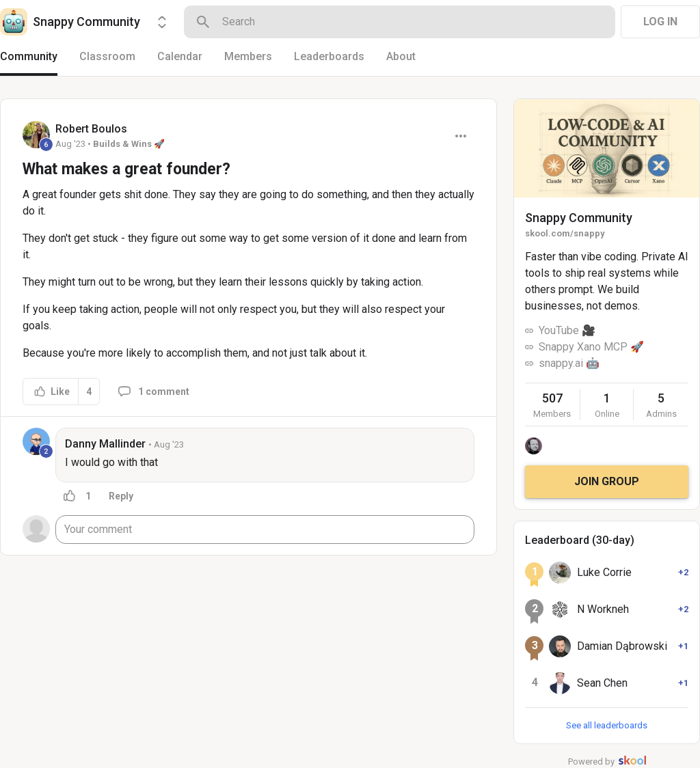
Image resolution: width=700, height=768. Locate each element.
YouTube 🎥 (567, 330)
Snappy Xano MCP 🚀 (591, 347)
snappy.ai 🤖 (569, 363)
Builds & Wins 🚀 (129, 144)
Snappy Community (579, 218)
